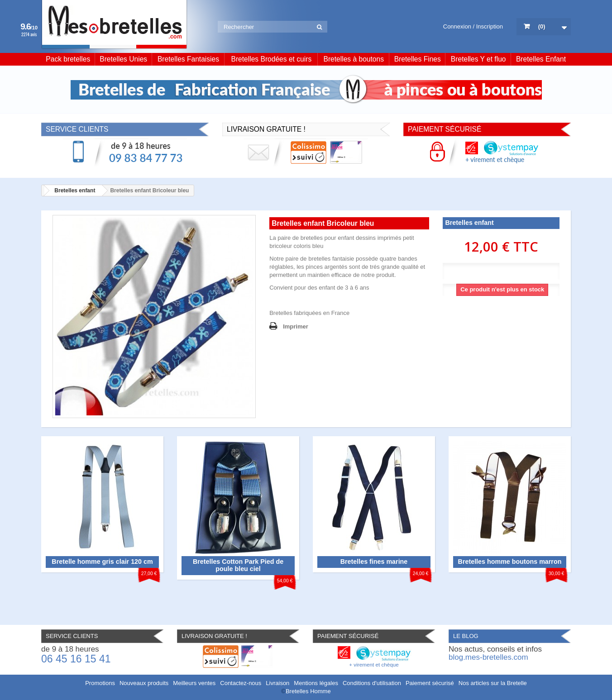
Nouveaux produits (144, 683)
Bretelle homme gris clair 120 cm (102, 562)
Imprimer (296, 326)
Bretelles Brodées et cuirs (272, 59)
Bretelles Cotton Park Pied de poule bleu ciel (238, 565)
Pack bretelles (68, 59)
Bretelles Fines (418, 59)
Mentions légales (316, 683)
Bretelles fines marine (374, 562)
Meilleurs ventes (194, 683)
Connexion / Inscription (473, 26)
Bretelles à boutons (354, 59)
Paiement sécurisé (430, 683)
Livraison (277, 683)
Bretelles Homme (308, 691)
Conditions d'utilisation (372, 683)
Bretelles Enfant (541, 59)
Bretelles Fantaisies (188, 59)
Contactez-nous (241, 683)
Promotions (100, 683)
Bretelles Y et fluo (478, 59)
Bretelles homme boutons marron (510, 562)
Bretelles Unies (123, 59)
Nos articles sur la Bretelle (493, 683)
